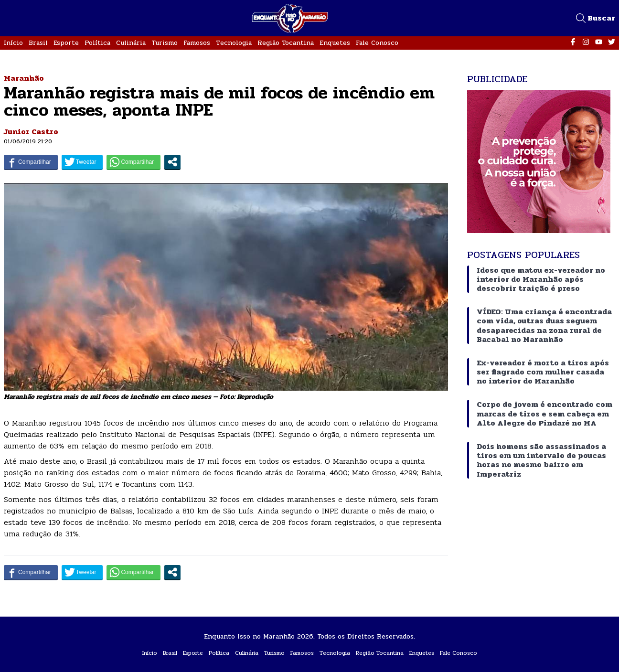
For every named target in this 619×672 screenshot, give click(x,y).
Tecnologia (234, 43)
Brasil (38, 43)
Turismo (165, 43)
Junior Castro (31, 132)
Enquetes (335, 43)
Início (13, 43)
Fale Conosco (377, 43)
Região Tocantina (286, 43)
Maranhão (24, 78)
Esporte (66, 43)
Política (97, 43)
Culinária (131, 43)
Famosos (197, 43)
